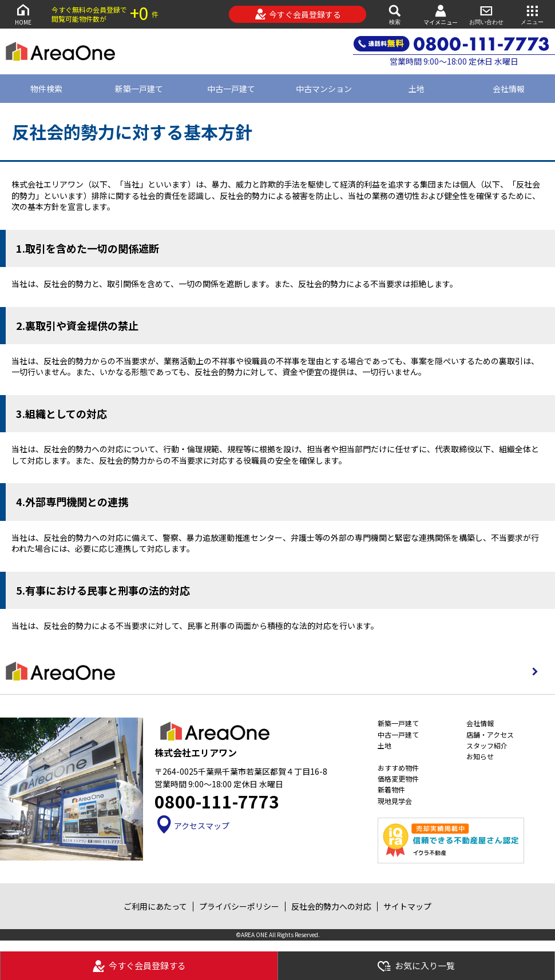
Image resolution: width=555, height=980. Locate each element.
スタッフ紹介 (487, 745)
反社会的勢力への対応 (331, 906)
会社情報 (480, 723)
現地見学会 (395, 801)
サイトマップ (407, 906)
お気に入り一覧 (416, 966)
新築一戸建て (139, 89)
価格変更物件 (398, 778)
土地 (417, 89)
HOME (23, 14)
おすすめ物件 (398, 768)
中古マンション (324, 89)
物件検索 (46, 89)
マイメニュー (441, 15)
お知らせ (480, 756)
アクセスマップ (192, 826)
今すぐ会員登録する (298, 14)
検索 (395, 14)
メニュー (532, 14)
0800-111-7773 (217, 801)
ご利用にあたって (155, 906)
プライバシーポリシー (239, 906)
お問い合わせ (486, 14)
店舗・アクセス (490, 734)
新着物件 (391, 789)
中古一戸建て (231, 89)
